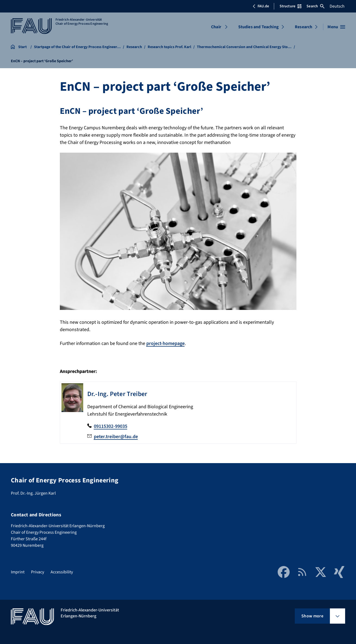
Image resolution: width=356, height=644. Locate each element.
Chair (216, 27)
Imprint (18, 571)
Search (315, 6)
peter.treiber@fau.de (116, 436)
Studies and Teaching (259, 27)
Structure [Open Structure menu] (290, 6)
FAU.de (261, 6)
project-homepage (166, 343)
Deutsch (337, 6)
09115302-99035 (111, 426)
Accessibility (62, 571)
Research (304, 27)
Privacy (38, 571)
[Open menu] (336, 27)
